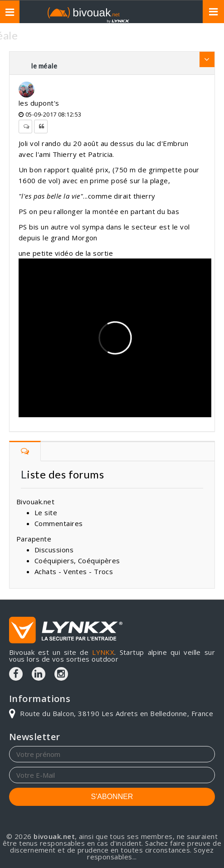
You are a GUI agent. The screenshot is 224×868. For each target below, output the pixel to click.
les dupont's (39, 103)
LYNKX (103, 652)
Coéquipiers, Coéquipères (77, 561)
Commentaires (58, 523)
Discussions (54, 550)
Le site (46, 512)
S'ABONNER (112, 797)
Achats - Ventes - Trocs (74, 571)
